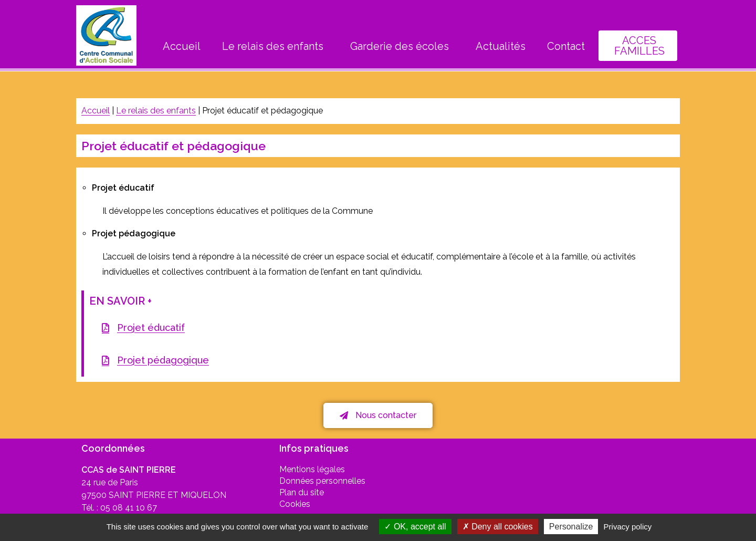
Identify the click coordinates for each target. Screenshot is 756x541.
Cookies (295, 504)
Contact (566, 46)
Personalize (571, 527)
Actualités (501, 46)
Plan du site (302, 492)
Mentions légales (312, 469)
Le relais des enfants (275, 46)
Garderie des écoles (402, 46)
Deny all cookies (498, 527)
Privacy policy (628, 527)
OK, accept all (415, 527)
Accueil (182, 46)
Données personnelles (322, 481)
